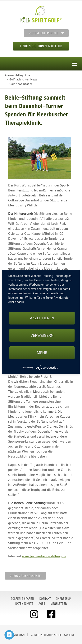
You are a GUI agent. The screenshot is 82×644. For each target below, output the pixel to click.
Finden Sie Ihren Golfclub (41, 46)
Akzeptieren (42, 318)
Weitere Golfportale (44, 33)
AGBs (42, 604)
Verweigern (42, 335)
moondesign (16, 635)
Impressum (64, 599)
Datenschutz (24, 604)
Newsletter (59, 604)
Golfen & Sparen (22, 599)
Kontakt (45, 599)
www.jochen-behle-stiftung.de (44, 556)
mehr (42, 353)
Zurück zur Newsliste (25, 576)
